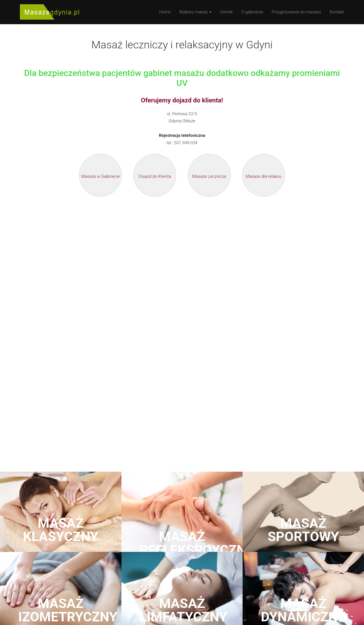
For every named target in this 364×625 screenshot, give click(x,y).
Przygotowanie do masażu (296, 12)
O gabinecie (252, 12)
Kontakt (337, 12)
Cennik (227, 12)
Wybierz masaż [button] (195, 12)
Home (165, 12)
